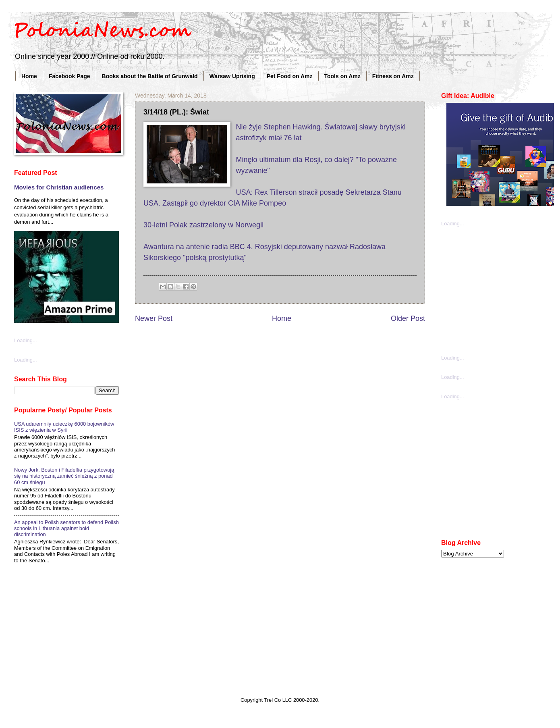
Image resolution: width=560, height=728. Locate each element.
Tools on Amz (342, 76)
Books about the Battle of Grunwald (150, 76)
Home (29, 76)
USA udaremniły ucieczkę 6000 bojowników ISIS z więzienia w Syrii (64, 427)
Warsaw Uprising (232, 76)
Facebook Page (69, 76)
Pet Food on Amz (290, 76)
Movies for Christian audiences (59, 187)
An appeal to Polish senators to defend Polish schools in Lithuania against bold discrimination (66, 528)
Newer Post (154, 318)
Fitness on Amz (393, 76)
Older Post (408, 318)
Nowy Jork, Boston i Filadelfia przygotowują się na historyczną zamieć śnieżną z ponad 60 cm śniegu (64, 476)
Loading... (26, 340)
